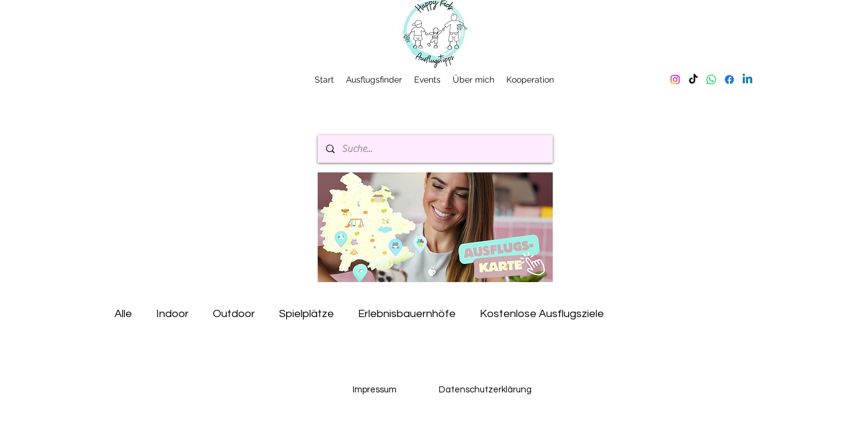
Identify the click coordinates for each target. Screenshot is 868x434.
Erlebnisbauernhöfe (407, 314)
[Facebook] (729, 80)
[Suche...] (435, 149)
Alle (123, 314)
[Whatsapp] (711, 80)
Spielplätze (307, 314)
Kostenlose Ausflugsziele (542, 314)
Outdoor (234, 314)
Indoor (172, 314)
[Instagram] (675, 80)
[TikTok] (693, 80)
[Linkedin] (747, 80)
